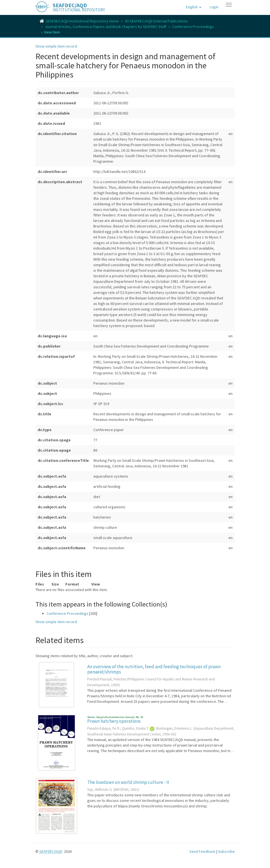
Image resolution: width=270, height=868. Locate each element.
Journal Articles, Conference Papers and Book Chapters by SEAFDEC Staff (106, 27)
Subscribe (226, 851)
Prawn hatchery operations (114, 721)
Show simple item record (56, 46)
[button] (194, 7)
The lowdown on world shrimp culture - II (128, 782)
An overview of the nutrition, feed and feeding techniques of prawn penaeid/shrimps (154, 669)
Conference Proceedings (193, 27)
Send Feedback (202, 851)
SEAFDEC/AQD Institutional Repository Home (82, 21)
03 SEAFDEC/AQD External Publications (156, 21)
